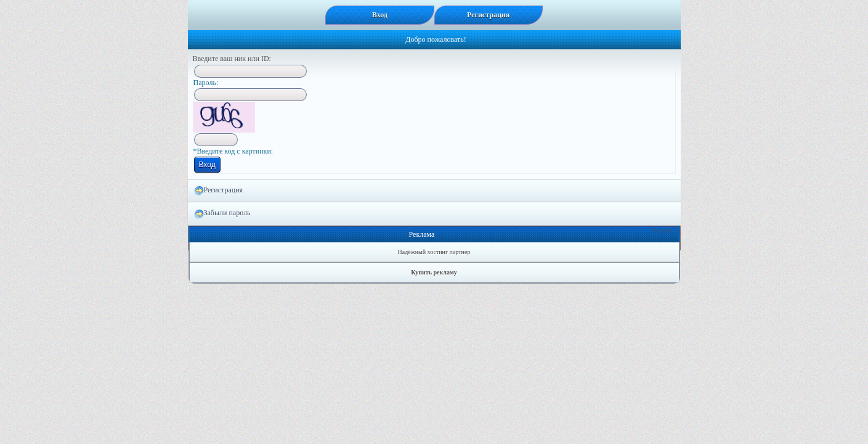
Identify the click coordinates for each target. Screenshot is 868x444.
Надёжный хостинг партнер (434, 252)
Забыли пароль (222, 213)
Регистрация (219, 191)
